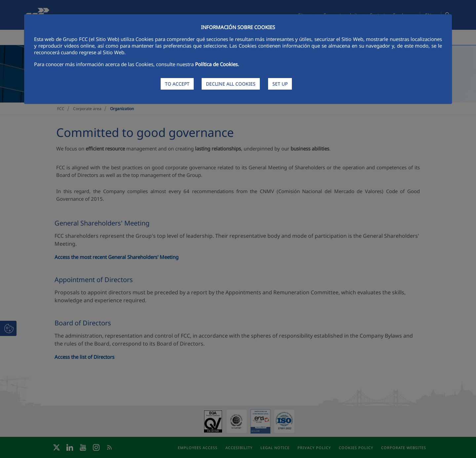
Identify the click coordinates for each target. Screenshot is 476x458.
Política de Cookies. (217, 64)
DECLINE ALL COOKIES (231, 84)
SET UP (280, 84)
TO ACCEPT (177, 84)
